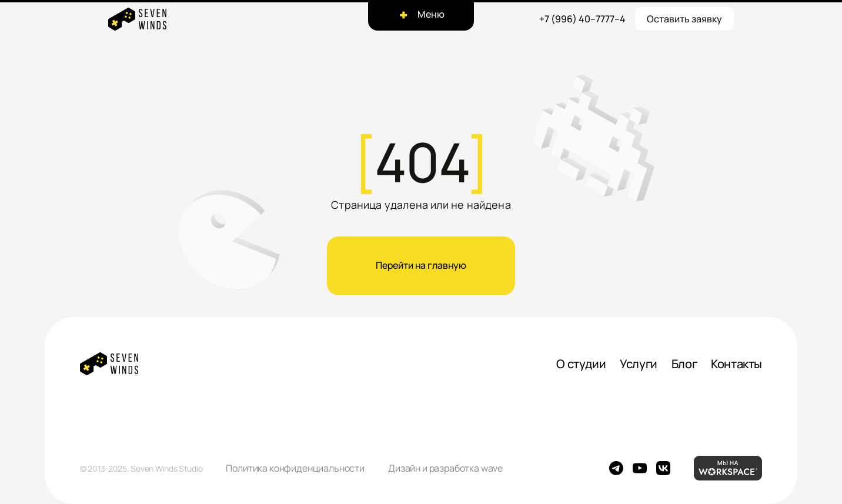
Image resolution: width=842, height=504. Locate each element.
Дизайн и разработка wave (445, 468)
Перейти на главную (421, 265)
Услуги (639, 364)
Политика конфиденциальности (295, 468)
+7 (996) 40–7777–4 (582, 19)
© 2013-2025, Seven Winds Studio (141, 468)
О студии (581, 364)
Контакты (736, 364)
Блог (684, 364)
